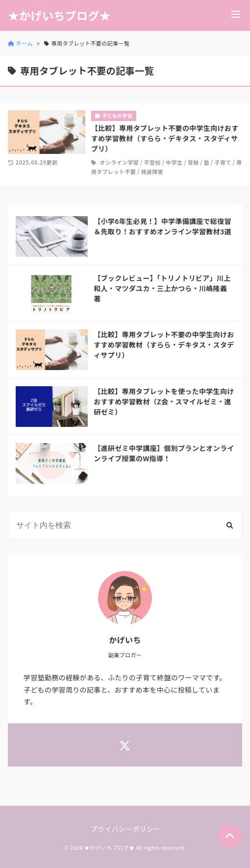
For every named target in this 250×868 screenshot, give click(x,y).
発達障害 (152, 172)
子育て (223, 162)
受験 (193, 162)
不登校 (152, 162)
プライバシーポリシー (126, 829)
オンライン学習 (119, 162)
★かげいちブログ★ (59, 15)
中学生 (174, 162)
